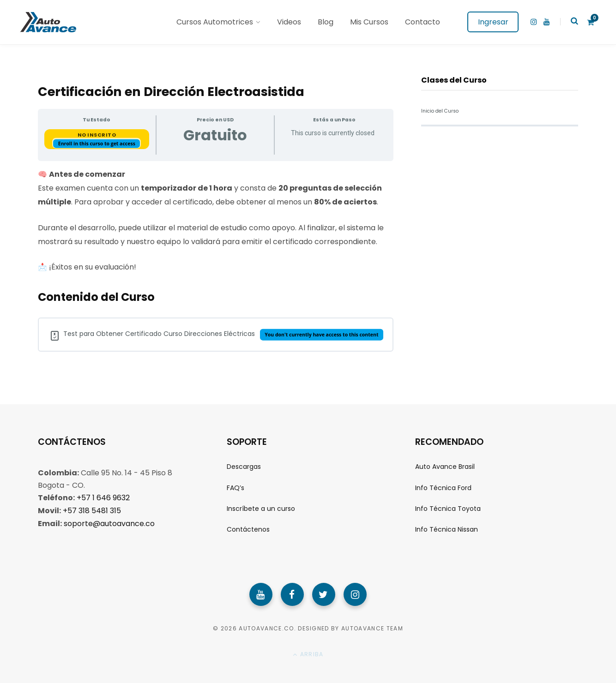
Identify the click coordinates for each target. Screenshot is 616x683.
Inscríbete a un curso (261, 509)
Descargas (244, 467)
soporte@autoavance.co (109, 523)
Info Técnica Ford (443, 488)
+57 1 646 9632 (103, 498)
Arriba (308, 655)
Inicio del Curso (440, 111)
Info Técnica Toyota (448, 509)
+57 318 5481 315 (92, 510)
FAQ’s (236, 488)
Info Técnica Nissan (447, 529)
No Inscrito (97, 135)
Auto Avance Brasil (445, 467)
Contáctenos (248, 529)
